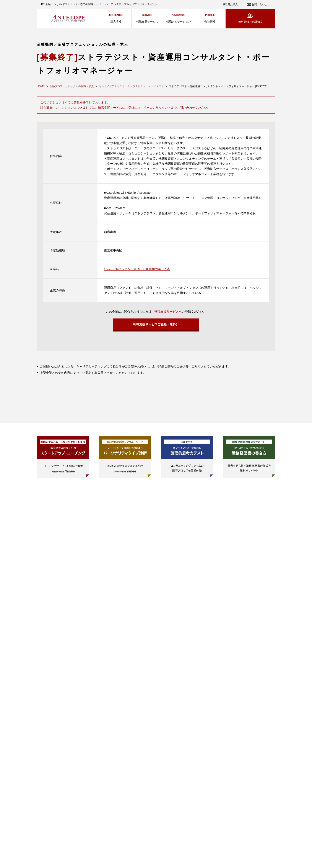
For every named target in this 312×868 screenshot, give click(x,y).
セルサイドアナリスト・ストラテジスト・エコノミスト (131, 86)
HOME (41, 86)
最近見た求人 (230, 4)
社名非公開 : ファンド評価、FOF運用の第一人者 (137, 269)
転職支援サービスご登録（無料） (156, 325)
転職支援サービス (167, 312)
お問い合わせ (259, 4)
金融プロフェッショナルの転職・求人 (72, 86)
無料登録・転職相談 (250, 22)
